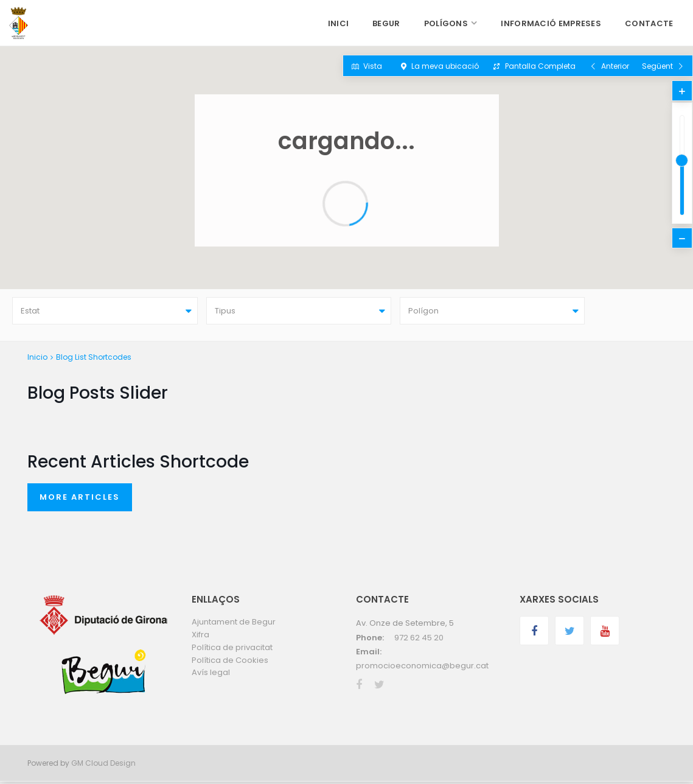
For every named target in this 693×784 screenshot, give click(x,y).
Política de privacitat (232, 649)
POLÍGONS (446, 23)
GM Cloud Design (103, 765)
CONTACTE (649, 23)
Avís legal (211, 675)
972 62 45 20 (419, 639)
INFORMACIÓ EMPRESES (551, 23)
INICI (339, 23)
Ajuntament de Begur (234, 624)
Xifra (200, 636)
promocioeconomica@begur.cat (422, 668)
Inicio (37, 359)
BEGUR (386, 23)
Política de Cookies (230, 662)
